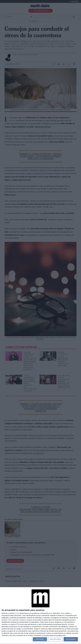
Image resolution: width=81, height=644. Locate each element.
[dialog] (40, 616)
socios (17, 613)
